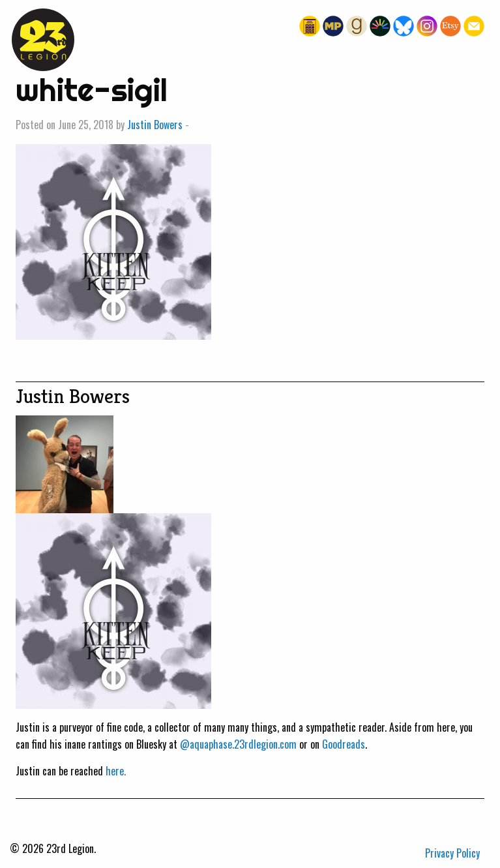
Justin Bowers (155, 125)
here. (116, 771)
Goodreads (344, 744)
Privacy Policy (452, 853)
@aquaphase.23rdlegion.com (238, 744)
